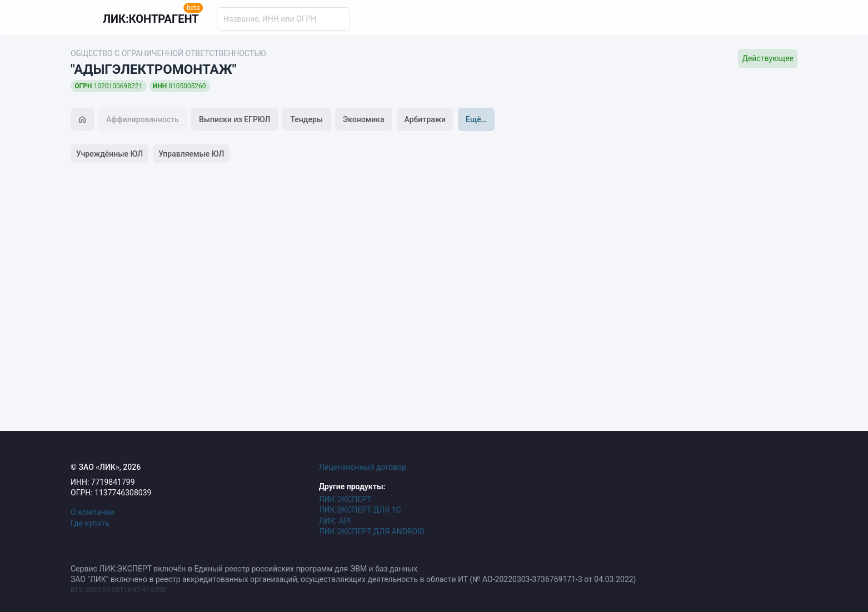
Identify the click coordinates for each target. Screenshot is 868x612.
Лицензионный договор (363, 467)
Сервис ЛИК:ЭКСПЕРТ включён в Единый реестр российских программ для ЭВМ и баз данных (244, 569)
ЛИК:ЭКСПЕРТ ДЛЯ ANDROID (372, 531)
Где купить (90, 523)
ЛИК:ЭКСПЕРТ (345, 499)
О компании (93, 512)
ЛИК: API (335, 521)
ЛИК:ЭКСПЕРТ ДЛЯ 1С (360, 510)
